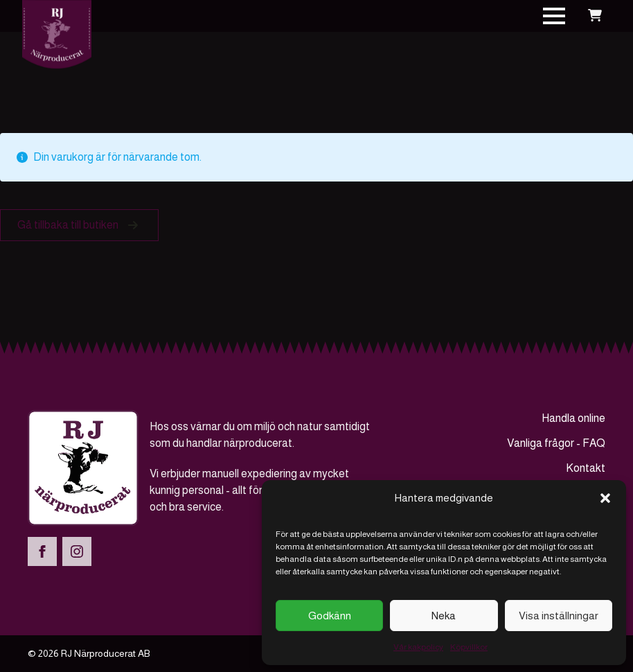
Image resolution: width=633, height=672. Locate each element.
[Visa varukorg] (595, 16)
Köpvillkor (469, 647)
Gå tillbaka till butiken (68, 225)
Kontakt (586, 468)
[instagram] (77, 551)
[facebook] (42, 551)
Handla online (573, 418)
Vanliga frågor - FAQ (556, 443)
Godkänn (330, 616)
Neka (444, 616)
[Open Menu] (554, 16)
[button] (605, 498)
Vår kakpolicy (418, 647)
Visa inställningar (559, 616)
